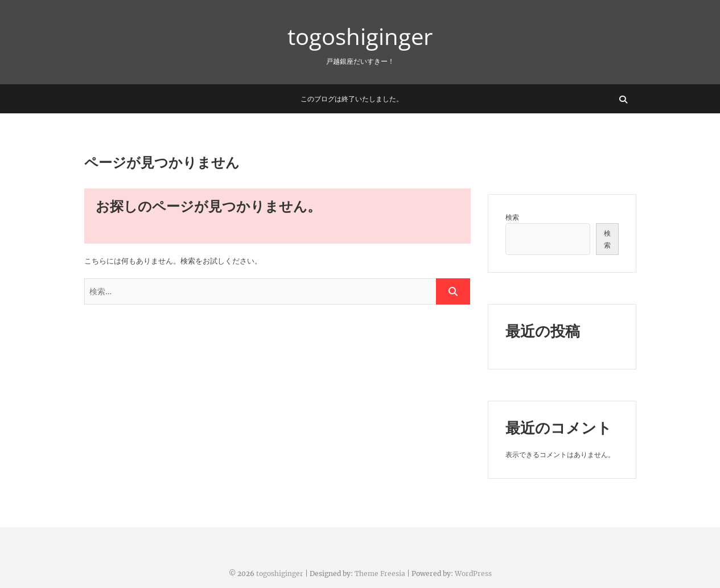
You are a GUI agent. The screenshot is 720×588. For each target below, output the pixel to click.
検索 (512, 217)
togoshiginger (360, 36)
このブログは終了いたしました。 (352, 99)
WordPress (473, 573)
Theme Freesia (380, 573)
